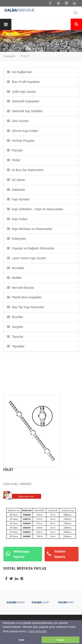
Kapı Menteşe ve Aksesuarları (30, 229)
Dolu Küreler (18, 121)
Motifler (14, 278)
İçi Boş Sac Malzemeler (25, 170)
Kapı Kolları (17, 219)
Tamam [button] (60, 640)
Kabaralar (16, 190)
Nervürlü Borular (20, 288)
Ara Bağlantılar (19, 72)
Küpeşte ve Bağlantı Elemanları (31, 248)
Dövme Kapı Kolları (23, 131)
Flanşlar (15, 150)
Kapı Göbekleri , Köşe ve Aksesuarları (35, 209)
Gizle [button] (22, 640)
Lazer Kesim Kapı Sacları (27, 258)
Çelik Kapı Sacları (21, 92)
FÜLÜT (25, 56)
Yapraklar (16, 346)
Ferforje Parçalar (21, 141)
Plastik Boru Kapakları (24, 297)
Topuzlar (15, 337)
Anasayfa (9, 56)
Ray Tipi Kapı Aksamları (26, 307)
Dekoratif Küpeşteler (23, 101)
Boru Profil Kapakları (23, 82)
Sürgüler (15, 327)
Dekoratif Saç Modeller (25, 111)
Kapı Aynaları (18, 199)
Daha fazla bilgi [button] (37, 631)
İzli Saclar (16, 180)
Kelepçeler (17, 239)
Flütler (14, 160)
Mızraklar (16, 268)
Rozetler (15, 317)
